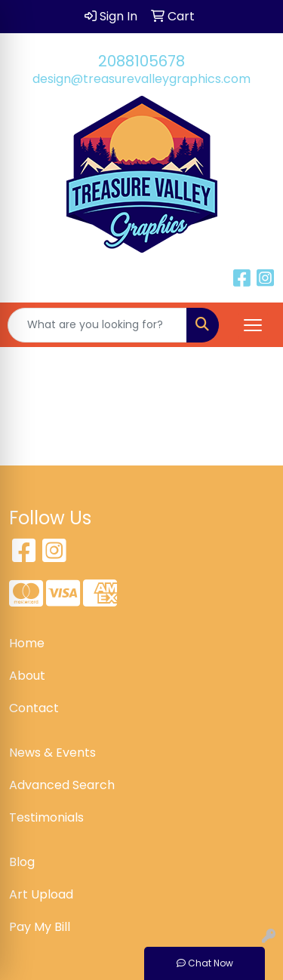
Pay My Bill (40, 927)
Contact (34, 708)
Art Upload (41, 894)
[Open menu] (253, 325)
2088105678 (141, 61)
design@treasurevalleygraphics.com (141, 79)
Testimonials (46, 817)
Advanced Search (62, 785)
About (27, 676)
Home (27, 643)
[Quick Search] (97, 325)
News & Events (52, 753)
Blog (22, 862)
